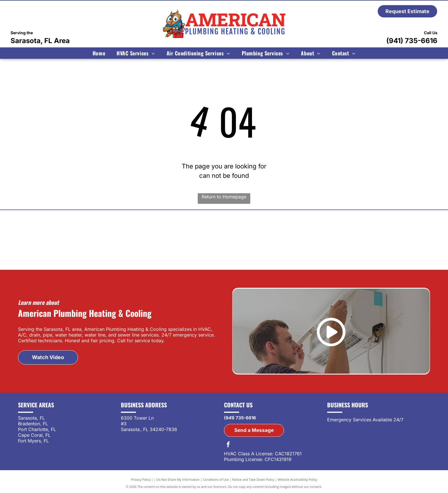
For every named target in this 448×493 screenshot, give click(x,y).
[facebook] (228, 445)
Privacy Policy (141, 479)
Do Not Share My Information (178, 479)
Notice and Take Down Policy (253, 479)
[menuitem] (99, 53)
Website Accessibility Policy (297, 479)
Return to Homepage (224, 197)
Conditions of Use (216, 479)
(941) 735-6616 (412, 41)
